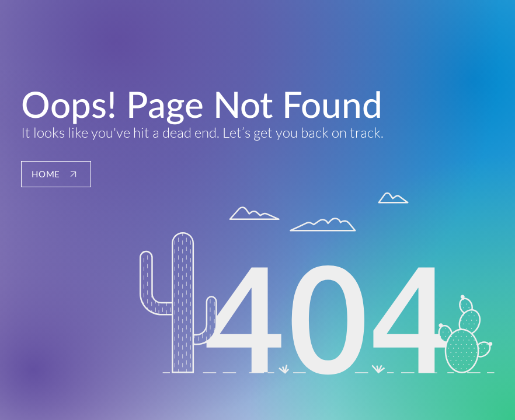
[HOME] (56, 174)
